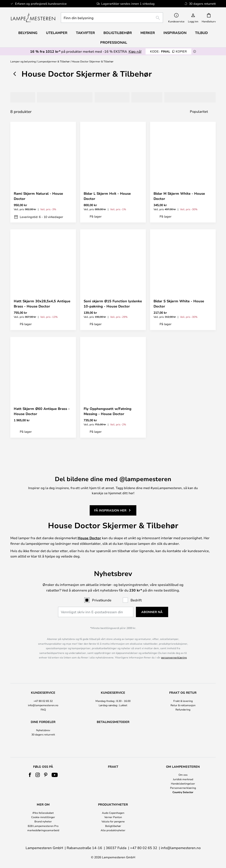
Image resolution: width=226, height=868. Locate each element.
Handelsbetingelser (183, 783)
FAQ (43, 691)
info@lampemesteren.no (43, 687)
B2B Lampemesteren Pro (43, 826)
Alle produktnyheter (113, 830)
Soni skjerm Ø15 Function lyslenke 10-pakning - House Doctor (113, 304)
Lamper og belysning (23, 61)
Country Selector (183, 792)
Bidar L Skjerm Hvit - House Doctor (107, 196)
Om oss (183, 775)
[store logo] (33, 18)
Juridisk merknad (183, 779)
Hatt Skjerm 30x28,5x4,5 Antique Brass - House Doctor (42, 304)
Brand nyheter (43, 821)
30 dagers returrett (43, 716)
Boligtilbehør (113, 826)
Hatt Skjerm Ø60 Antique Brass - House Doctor (42, 411)
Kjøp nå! (135, 51)
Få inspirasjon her (110, 489)
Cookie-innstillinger (43, 817)
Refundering (183, 691)
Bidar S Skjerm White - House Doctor (179, 304)
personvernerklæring (174, 639)
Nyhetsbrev (43, 712)
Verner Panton (113, 817)
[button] (69, 181)
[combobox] (112, 18)
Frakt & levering (183, 682)
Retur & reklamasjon (183, 687)
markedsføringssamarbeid (43, 830)
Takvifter (85, 33)
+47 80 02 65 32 (43, 682)
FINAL (168, 51)
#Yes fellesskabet (43, 813)
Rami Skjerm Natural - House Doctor (38, 196)
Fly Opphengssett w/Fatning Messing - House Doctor (108, 411)
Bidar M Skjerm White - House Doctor (179, 196)
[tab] (24, 97)
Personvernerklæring (183, 788)
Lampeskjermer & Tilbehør (54, 61)
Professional (114, 42)
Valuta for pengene (113, 821)
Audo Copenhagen (113, 813)
